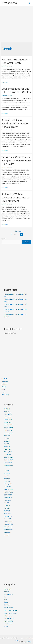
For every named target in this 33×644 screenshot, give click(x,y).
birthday (6, 592)
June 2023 (7, 473)
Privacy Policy (5, 395)
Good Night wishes (9, 608)
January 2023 (8, 487)
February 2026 (8, 414)
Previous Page (16, 231)
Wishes (6, 626)
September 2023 (9, 465)
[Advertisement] (16, 23)
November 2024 (8, 428)
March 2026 (7, 412)
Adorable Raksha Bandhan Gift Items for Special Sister (15, 123)
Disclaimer (5, 384)
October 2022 (8, 495)
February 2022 (8, 516)
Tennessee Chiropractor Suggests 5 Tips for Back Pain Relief (16, 161)
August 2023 (8, 468)
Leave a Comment (7, 66)
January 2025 (8, 422)
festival (4, 387)
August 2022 (8, 500)
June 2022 (7, 505)
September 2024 (9, 433)
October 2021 (8, 527)
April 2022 (7, 511)
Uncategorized (8, 624)
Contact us (5, 381)
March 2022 (7, 513)
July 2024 (7, 438)
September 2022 (9, 497)
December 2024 (8, 425)
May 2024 (7, 444)
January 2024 (8, 455)
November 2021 (8, 524)
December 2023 (8, 457)
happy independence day (11, 613)
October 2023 (8, 463)
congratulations (8, 594)
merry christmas (8, 621)
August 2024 (8, 436)
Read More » (5, 82)
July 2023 (7, 471)
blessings (4, 379)
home (3, 389)
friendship (7, 605)
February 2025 (8, 420)
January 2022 (8, 519)
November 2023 (8, 460)
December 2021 (8, 522)
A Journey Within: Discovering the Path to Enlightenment (16, 198)
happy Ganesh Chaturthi (10, 610)
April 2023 (7, 479)
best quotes (7, 589)
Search (4, 239)
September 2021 (9, 530)
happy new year (8, 616)
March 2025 (7, 417)
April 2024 (7, 446)
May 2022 (7, 508)
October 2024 (8, 430)
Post (3, 392)
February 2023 (8, 484)
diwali (6, 600)
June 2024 (7, 441)
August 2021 (8, 532)
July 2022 (7, 503)
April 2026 (7, 409)
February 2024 (8, 452)
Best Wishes (9, 3)
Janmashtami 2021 (9, 618)
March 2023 (7, 481)
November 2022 (8, 492)
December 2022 (8, 489)
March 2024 (7, 449)
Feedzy (29, 642)
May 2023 (7, 476)
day (5, 597)
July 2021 (7, 535)
